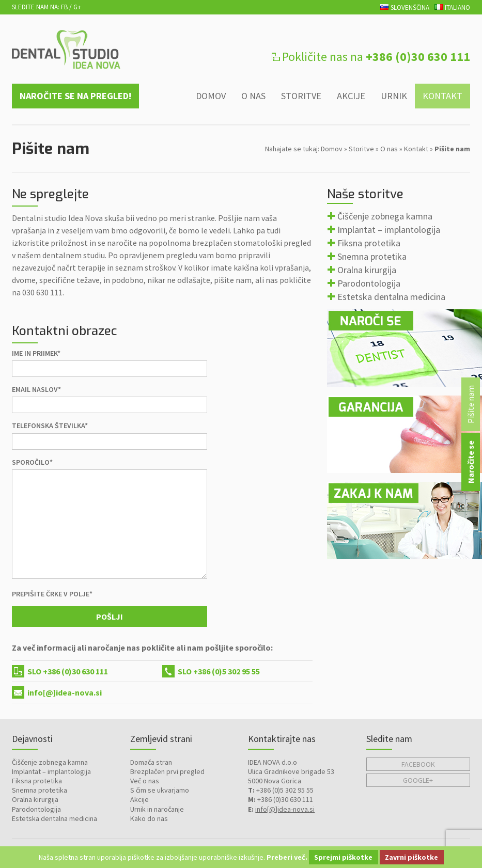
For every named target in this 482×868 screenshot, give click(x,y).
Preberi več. (287, 857)
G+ (77, 7)
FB (64, 7)
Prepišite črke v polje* (52, 594)
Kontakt (442, 96)
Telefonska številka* (50, 425)
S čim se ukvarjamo (160, 790)
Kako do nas (149, 818)
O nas (253, 96)
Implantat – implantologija (389, 230)
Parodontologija (369, 283)
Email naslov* (36, 389)
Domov (211, 96)
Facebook (418, 764)
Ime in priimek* (36, 353)
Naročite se (471, 462)
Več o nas (145, 781)
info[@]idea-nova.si (65, 692)
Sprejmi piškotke (343, 857)
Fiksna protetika (369, 243)
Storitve (301, 96)
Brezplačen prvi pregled (167, 771)
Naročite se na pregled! (75, 96)
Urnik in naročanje (157, 809)
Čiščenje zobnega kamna (385, 216)
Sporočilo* (32, 462)
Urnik (394, 96)
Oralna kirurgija (367, 270)
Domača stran (151, 762)
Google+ (418, 780)
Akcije (351, 96)
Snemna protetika (372, 256)
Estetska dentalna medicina (391, 297)
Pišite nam (471, 404)
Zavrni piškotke (411, 857)
